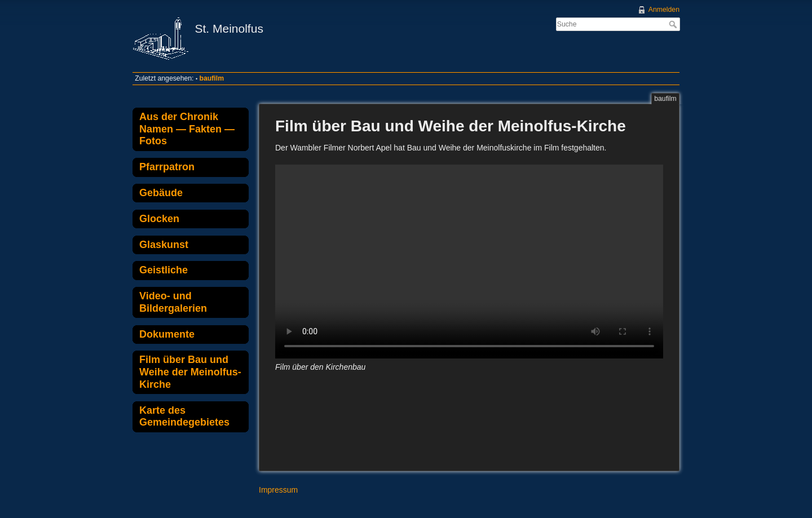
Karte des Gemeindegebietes (184, 417)
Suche (674, 24)
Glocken (159, 219)
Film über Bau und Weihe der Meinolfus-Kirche (190, 372)
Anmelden (664, 10)
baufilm (212, 78)
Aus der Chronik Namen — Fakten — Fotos (187, 129)
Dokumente (167, 334)
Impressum (278, 490)
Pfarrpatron (167, 167)
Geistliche (164, 270)
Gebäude (161, 193)
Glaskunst (164, 245)
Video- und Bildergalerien (173, 302)
